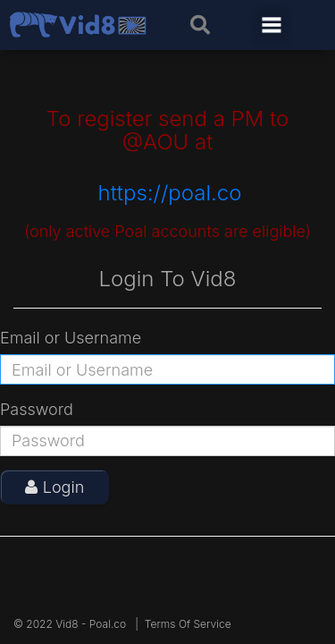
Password (37, 409)
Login (54, 487)
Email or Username (71, 338)
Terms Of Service (188, 624)
